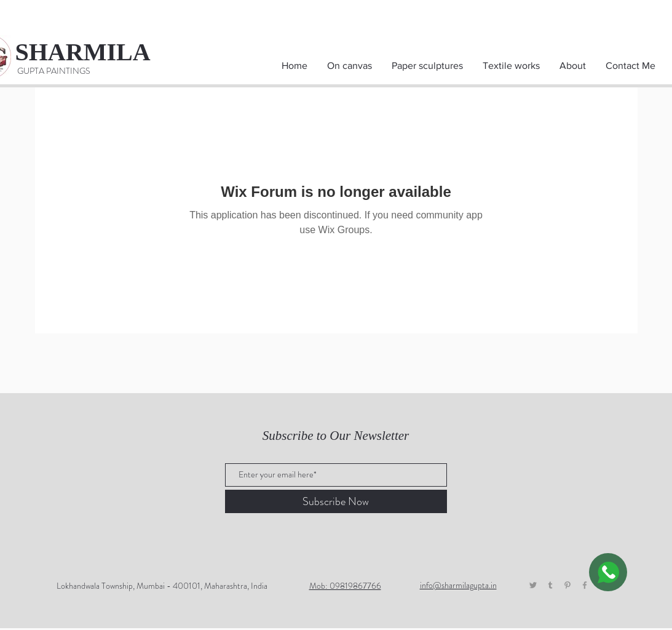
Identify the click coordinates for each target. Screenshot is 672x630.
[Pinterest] (567, 585)
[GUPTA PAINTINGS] (54, 71)
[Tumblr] (550, 585)
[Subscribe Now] (336, 501)
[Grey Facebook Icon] (585, 585)
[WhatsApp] (608, 572)
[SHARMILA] (95, 52)
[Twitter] (533, 585)
